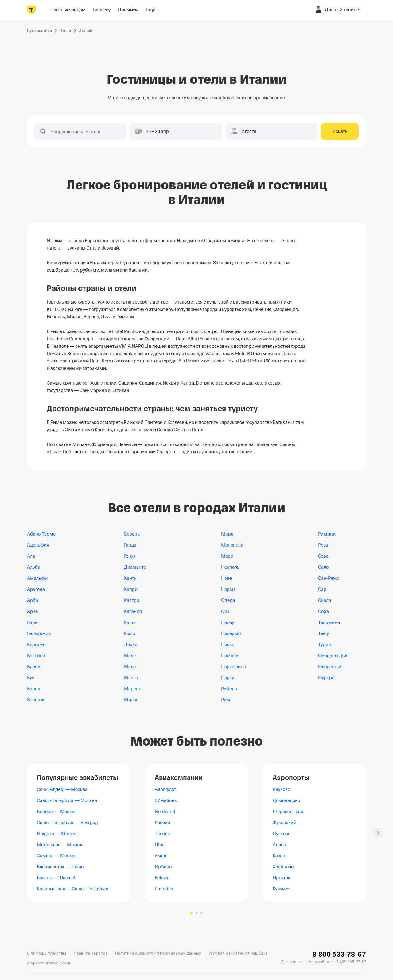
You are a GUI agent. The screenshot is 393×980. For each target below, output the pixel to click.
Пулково (282, 834)
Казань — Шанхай (56, 878)
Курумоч (282, 889)
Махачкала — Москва (60, 845)
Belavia (162, 878)
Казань (280, 856)
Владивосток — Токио (60, 867)
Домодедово (286, 800)
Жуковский (284, 823)
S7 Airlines (166, 800)
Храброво (283, 867)
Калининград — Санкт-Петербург (73, 889)
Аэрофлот (165, 789)
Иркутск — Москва (57, 834)
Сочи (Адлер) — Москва (62, 789)
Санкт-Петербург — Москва (67, 800)
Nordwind (165, 812)
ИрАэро (163, 867)
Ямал (160, 856)
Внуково (281, 789)
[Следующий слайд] (378, 833)
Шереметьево (288, 812)
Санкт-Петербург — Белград (67, 823)
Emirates (164, 889)
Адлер (279, 845)
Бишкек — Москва (57, 812)
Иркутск (282, 878)
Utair (160, 845)
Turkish (162, 834)
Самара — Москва (57, 856)
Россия (162, 823)
